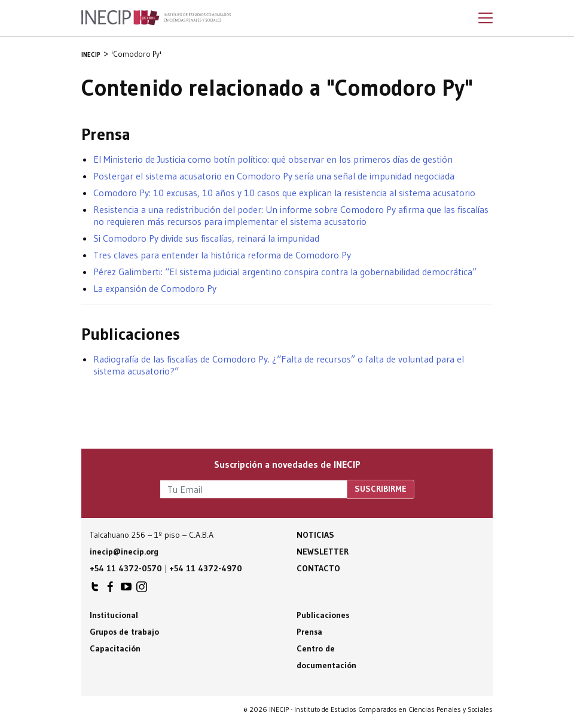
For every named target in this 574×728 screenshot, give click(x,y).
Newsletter (323, 552)
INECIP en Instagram (142, 590)
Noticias (315, 535)
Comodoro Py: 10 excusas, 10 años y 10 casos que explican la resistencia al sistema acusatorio (284, 193)
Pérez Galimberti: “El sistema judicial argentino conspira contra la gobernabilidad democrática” (285, 272)
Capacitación (115, 648)
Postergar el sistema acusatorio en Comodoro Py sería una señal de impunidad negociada (274, 176)
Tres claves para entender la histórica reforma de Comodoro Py (222, 255)
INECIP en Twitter (95, 590)
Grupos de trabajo (124, 632)
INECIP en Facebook (111, 590)
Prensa (309, 632)
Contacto (318, 568)
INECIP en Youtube (126, 590)
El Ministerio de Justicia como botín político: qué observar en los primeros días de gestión (273, 159)
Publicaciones (323, 615)
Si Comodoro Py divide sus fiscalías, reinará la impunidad (206, 238)
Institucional (114, 615)
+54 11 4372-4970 (206, 568)
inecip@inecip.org (124, 552)
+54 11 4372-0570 (126, 568)
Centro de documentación (326, 657)
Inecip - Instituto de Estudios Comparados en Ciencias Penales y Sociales (156, 18)
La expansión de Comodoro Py (155, 288)
